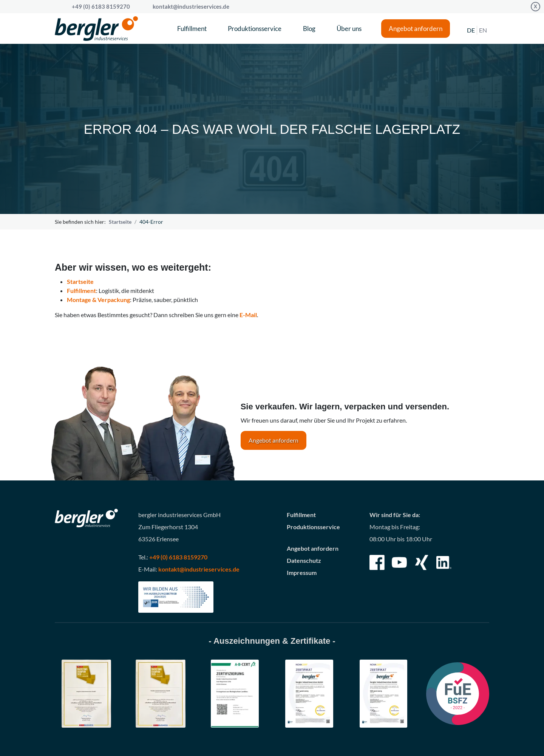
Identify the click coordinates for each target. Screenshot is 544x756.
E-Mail (248, 315)
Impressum (302, 572)
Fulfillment (192, 29)
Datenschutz (304, 560)
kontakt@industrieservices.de (191, 6)
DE (471, 30)
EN (483, 30)
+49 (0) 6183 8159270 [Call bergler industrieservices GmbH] (101, 6)
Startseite (120, 222)
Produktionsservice (255, 29)
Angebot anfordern (416, 29)
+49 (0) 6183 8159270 (178, 557)
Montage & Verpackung (98, 300)
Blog (309, 29)
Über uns (349, 29)
